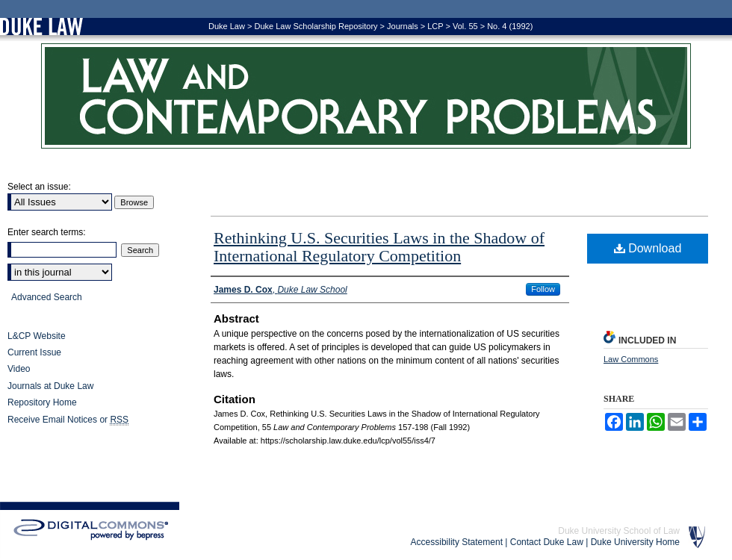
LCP (435, 26)
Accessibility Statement (457, 542)
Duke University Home (635, 542)
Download (648, 248)
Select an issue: (39, 187)
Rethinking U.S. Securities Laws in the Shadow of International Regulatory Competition (379, 247)
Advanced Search (47, 297)
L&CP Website (37, 336)
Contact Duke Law (547, 542)
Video (19, 369)
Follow (543, 289)
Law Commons (631, 359)
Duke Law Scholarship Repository (316, 26)
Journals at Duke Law (50, 386)
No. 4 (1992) (510, 26)
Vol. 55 (465, 26)
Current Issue (34, 352)
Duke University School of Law (619, 531)
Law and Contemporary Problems (366, 96)
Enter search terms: (47, 232)
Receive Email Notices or (68, 420)
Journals (403, 26)
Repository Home (42, 402)
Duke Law (227, 26)
